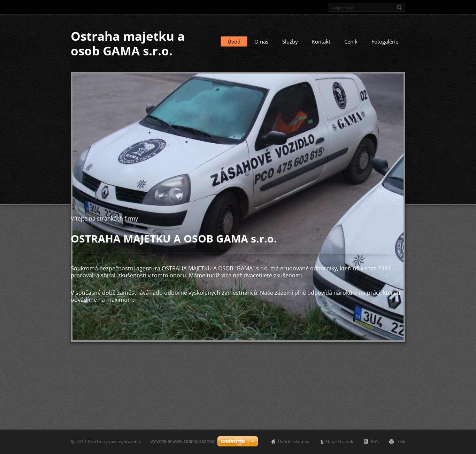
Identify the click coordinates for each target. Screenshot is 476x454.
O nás (261, 41)
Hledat (399, 7)
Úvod (234, 41)
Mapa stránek (339, 441)
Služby (290, 41)
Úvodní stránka (294, 441)
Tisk (401, 441)
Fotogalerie (385, 41)
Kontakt (321, 41)
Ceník (351, 41)
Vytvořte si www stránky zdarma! (183, 441)
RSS (375, 441)
